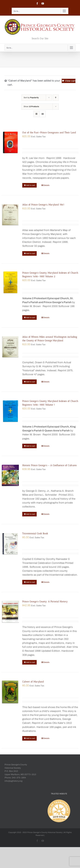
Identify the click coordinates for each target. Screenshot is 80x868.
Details (46, 185)
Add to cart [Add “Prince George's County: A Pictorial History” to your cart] (31, 662)
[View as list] (42, 114)
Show (31, 106)
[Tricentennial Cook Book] (10, 544)
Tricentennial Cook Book (35, 533)
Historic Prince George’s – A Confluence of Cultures (49, 465)
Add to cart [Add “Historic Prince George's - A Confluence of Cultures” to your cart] (31, 514)
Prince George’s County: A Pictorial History (45, 601)
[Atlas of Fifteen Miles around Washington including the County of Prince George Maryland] (10, 347)
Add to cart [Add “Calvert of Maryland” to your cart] (31, 738)
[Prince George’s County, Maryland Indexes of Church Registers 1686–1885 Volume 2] (10, 283)
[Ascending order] (56, 98)
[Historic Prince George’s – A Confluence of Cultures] (10, 475)
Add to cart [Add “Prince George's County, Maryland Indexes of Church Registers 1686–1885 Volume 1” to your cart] (31, 446)
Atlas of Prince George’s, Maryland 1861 (43, 205)
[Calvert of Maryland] (10, 692)
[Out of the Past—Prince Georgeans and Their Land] (10, 143)
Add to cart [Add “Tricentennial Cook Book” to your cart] (31, 582)
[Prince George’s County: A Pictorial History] (10, 612)
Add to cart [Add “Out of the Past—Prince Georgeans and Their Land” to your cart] (31, 185)
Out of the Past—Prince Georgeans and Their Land (49, 132)
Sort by (31, 98)
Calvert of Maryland (33, 682)
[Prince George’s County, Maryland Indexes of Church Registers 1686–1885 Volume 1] (10, 411)
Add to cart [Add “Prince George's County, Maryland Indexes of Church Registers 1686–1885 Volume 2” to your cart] (31, 318)
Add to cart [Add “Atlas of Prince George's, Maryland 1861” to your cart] (31, 253)
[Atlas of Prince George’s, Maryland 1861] (10, 215)
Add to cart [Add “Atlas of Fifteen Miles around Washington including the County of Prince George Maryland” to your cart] (31, 382)
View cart (70, 81)
